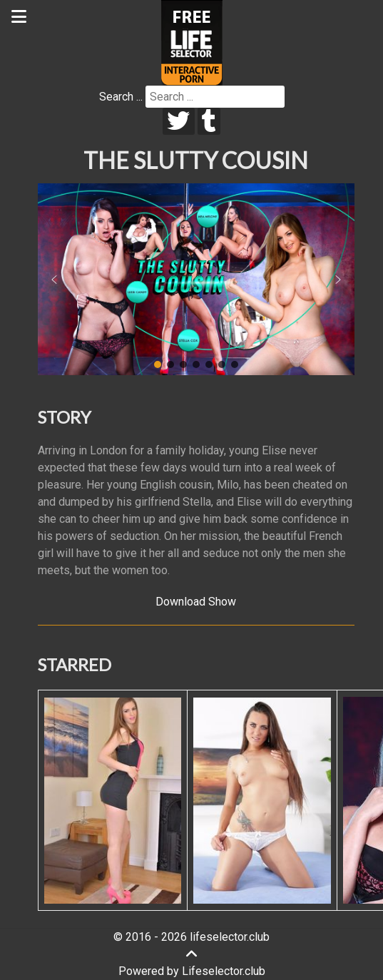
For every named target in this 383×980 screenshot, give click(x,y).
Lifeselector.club (224, 971)
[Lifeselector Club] (192, 42)
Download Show (196, 602)
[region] (196, 280)
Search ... (121, 97)
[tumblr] (209, 121)
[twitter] (179, 121)
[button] (54, 280)
